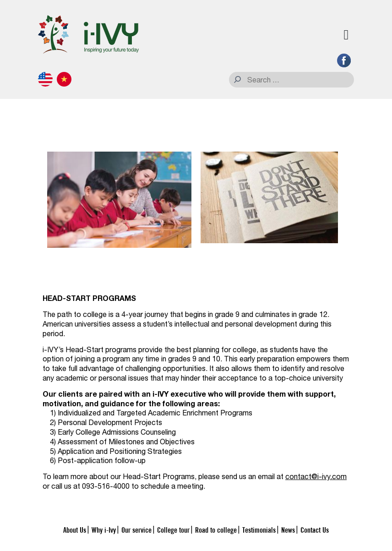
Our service (136, 530)
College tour (173, 530)
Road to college (216, 530)
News (288, 530)
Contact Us (315, 530)
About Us (75, 530)
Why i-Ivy (104, 530)
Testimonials (259, 530)
